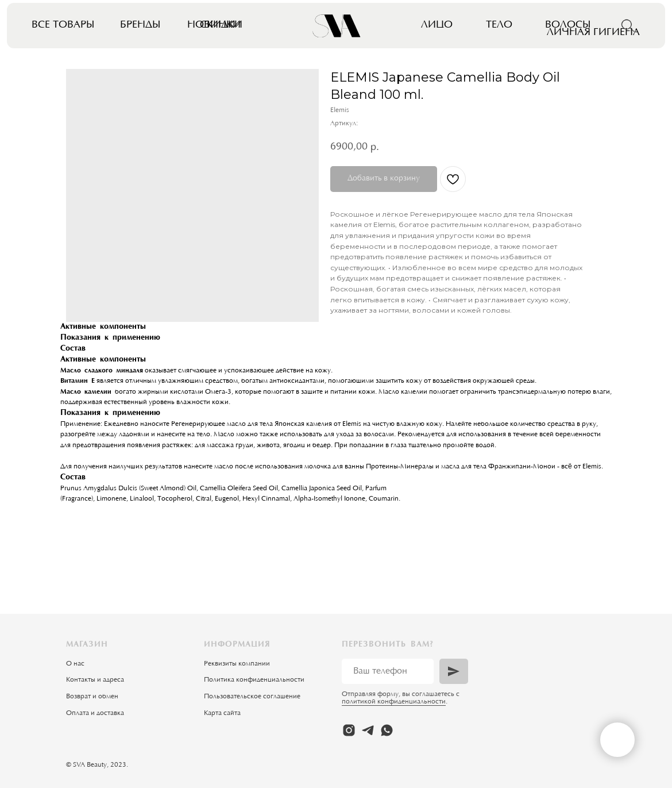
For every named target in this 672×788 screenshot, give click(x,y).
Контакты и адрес (93, 680)
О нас (75, 664)
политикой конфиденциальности (394, 702)
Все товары (63, 25)
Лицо (437, 25)
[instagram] (349, 730)
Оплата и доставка (95, 713)
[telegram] (368, 730)
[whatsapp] (387, 730)
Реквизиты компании (237, 664)
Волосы (568, 25)
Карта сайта (222, 713)
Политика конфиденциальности (254, 680)
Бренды (140, 25)
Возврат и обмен (92, 697)
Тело (499, 25)
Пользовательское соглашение (252, 697)
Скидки (221, 25)
